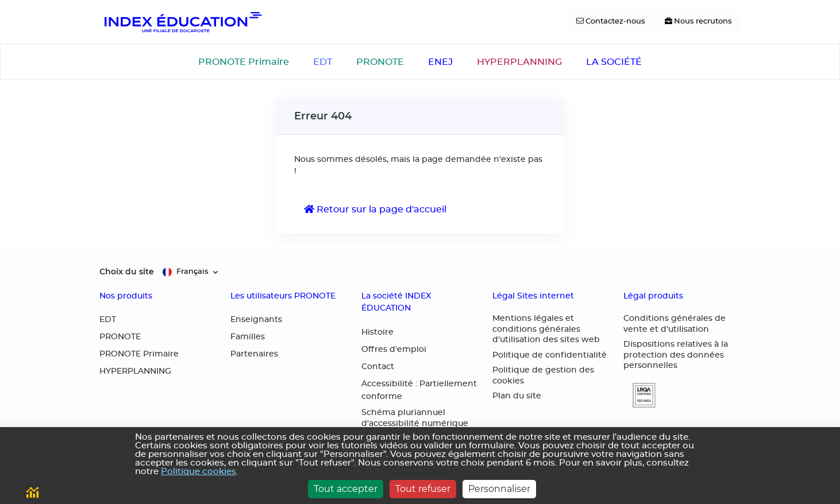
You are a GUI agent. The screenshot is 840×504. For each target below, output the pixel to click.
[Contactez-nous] (611, 22)
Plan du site (517, 396)
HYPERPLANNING (519, 62)
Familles (248, 337)
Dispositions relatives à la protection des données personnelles (676, 355)
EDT (323, 62)
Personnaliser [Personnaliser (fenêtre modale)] (499, 489)
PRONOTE (380, 62)
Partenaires (254, 354)
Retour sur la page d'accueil (375, 209)
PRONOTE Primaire (244, 62)
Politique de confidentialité (550, 355)
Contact (378, 367)
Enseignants (256, 320)
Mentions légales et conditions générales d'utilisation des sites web (546, 329)
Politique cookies (199, 472)
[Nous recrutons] (698, 22)
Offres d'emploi (394, 350)
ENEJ (440, 62)
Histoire (377, 332)
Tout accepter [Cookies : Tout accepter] (346, 489)
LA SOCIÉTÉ (614, 62)
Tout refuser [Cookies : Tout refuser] (423, 489)
